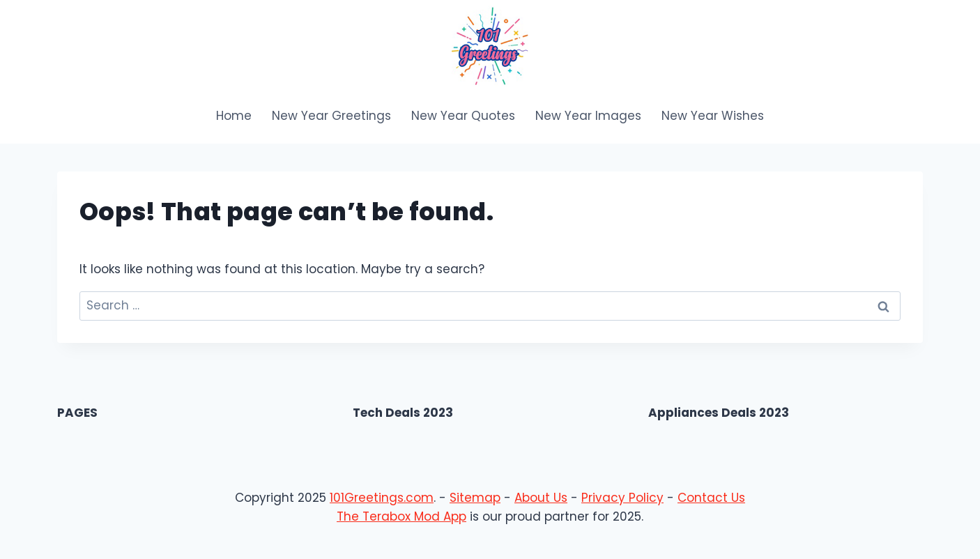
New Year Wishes (713, 116)
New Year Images (588, 116)
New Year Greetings (331, 116)
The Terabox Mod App (401, 516)
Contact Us (711, 498)
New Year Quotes (463, 116)
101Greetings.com (382, 498)
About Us (541, 498)
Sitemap (475, 498)
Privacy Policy (622, 498)
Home (234, 116)
